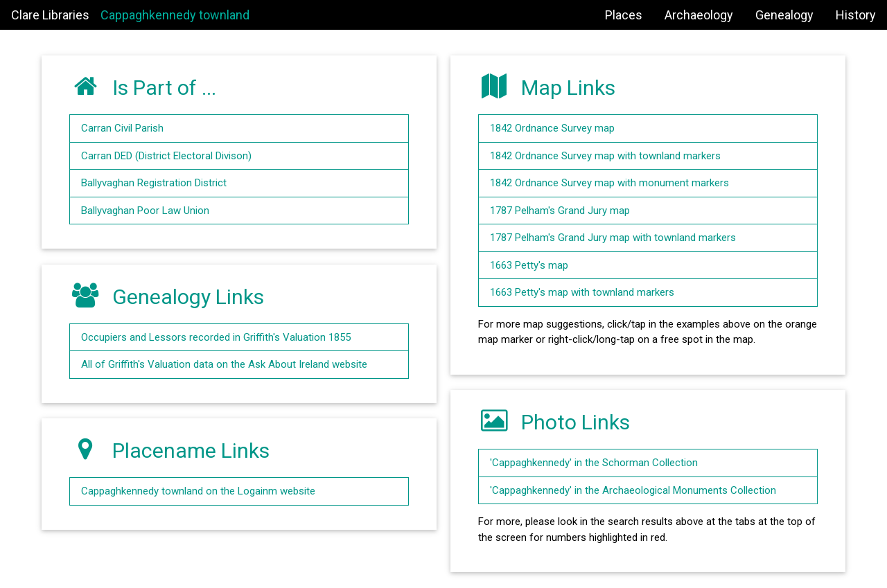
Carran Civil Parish (122, 128)
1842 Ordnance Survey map (552, 128)
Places (624, 15)
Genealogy (784, 15)
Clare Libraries (50, 15)
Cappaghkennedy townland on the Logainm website (198, 491)
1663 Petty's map (529, 265)
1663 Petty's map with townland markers (582, 292)
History (856, 15)
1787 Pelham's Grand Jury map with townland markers (613, 238)
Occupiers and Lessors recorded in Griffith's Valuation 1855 (216, 337)
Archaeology (699, 15)
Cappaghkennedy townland (175, 15)
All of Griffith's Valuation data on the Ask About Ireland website (224, 364)
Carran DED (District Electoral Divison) (166, 156)
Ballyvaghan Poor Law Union (145, 211)
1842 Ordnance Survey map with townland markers (605, 156)
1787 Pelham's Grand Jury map (560, 211)
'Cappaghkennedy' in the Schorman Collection (594, 463)
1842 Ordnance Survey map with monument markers (609, 183)
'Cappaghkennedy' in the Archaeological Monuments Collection (633, 490)
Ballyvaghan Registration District (154, 183)
